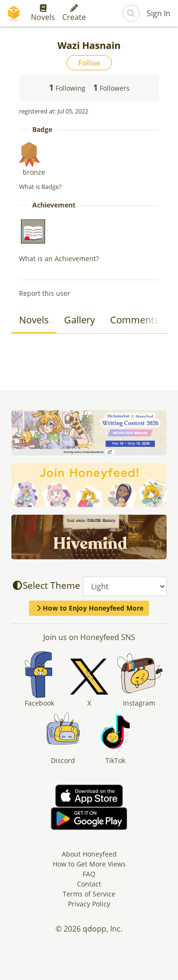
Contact (89, 884)
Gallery (80, 320)
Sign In (159, 13)
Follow (89, 63)
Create (74, 13)
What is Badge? (40, 187)
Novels (43, 13)
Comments (135, 320)
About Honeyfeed (89, 854)
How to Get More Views (89, 864)
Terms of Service (89, 894)
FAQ (89, 874)
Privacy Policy (89, 904)
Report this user (45, 293)
